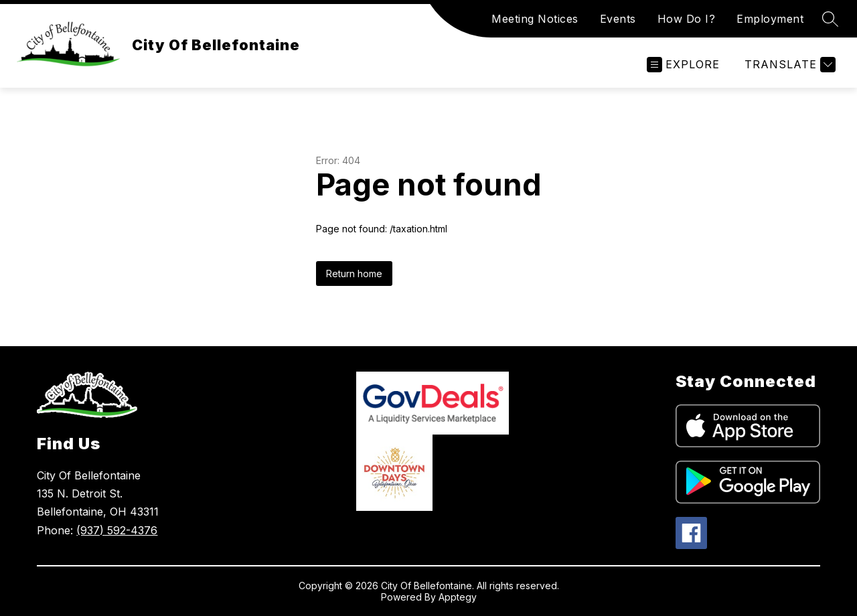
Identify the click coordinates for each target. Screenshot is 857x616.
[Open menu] (683, 65)
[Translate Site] (788, 65)
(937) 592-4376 (117, 530)
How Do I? (687, 19)
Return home (354, 274)
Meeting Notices (535, 19)
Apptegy (458, 597)
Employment (770, 19)
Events (618, 19)
